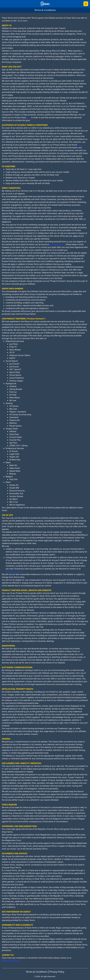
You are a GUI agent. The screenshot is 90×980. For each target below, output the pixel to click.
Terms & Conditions (37, 972)
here (29, 117)
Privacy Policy (57, 972)
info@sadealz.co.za (14, 571)
